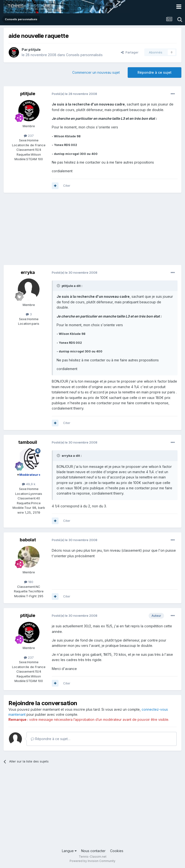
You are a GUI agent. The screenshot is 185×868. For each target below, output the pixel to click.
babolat (28, 540)
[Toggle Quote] (59, 286)
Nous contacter (93, 851)
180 (29, 582)
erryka (28, 272)
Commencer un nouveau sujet (96, 72)
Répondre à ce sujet (155, 72)
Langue (69, 851)
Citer (67, 186)
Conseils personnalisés (84, 55)
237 (29, 136)
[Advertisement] (60, 231)
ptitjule (35, 50)
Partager (130, 52)
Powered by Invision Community (92, 861)
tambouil (28, 442)
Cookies (117, 851)
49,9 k (29, 484)
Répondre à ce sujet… (51, 739)
